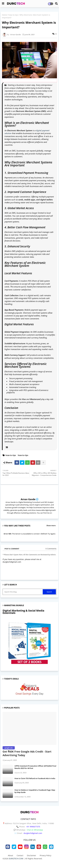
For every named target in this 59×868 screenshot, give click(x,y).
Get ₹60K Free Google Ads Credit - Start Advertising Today (27, 753)
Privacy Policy (45, 855)
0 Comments (51, 549)
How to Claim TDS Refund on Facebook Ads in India (35, 778)
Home (4, 15)
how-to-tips (13, 15)
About (10, 855)
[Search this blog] (23, 592)
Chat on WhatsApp (35, 830)
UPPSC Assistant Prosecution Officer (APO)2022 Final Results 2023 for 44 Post (35, 767)
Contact (20, 855)
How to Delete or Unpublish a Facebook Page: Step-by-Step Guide (35, 791)
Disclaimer (32, 855)
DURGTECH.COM (16, 859)
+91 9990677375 (33, 827)
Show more (51, 525)
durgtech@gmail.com (33, 833)
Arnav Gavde (28, 499)
